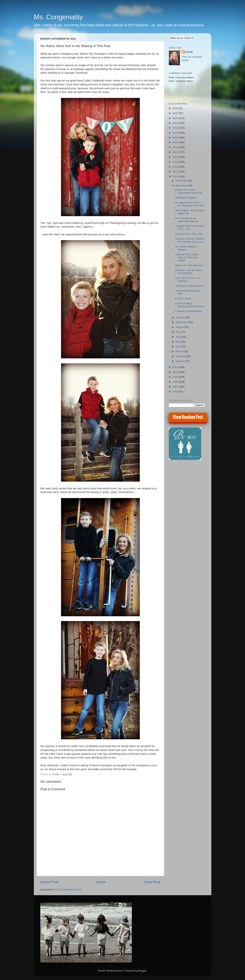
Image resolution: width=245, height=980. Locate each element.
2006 (176, 392)
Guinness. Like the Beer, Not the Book (189, 272)
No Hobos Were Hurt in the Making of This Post (189, 204)
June (179, 337)
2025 (176, 113)
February (181, 356)
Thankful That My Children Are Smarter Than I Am (190, 240)
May (178, 342)
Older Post (152, 882)
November (182, 186)
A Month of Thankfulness (189, 311)
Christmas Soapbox (186, 198)
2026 (176, 108)
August (180, 327)
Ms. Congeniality (58, 17)
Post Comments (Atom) (68, 890)
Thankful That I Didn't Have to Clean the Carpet (187, 257)
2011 (176, 367)
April (179, 346)
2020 (176, 138)
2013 (176, 172)
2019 (176, 142)
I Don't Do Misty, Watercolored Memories (190, 305)
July (178, 332)
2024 (176, 118)
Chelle (189, 52)
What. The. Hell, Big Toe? (189, 265)
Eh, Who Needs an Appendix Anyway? (187, 220)
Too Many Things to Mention (186, 248)
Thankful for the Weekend (189, 286)
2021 (176, 133)
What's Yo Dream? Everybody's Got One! (189, 191)
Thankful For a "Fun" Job (189, 234)
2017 (176, 152)
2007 (176, 387)
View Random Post (188, 417)
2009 (176, 377)
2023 (176, 123)
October (180, 317)
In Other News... (184, 299)
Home (101, 882)
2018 (176, 147)
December (182, 181)
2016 (176, 157)
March (179, 351)
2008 (176, 382)
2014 (176, 167)
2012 (176, 177)
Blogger (142, 971)
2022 (176, 128)
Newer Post (49, 882)
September (182, 322)
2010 (176, 372)
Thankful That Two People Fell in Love (189, 227)
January (180, 361)
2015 (176, 162)
